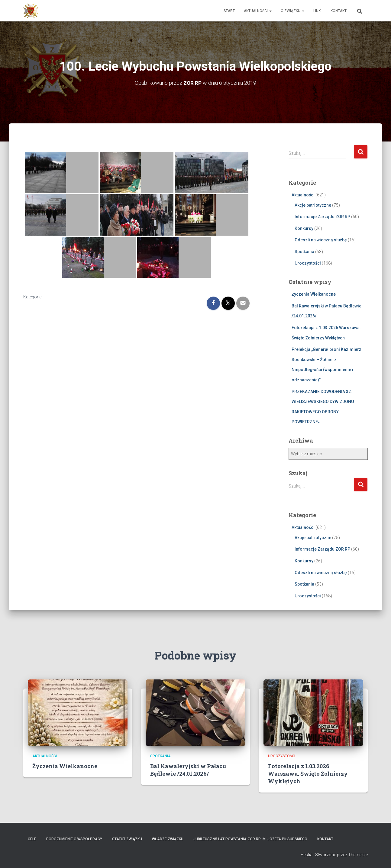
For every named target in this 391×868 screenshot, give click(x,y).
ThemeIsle (358, 854)
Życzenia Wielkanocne (314, 294)
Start (229, 11)
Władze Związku (168, 839)
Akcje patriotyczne (313, 205)
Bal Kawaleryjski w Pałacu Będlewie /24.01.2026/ (188, 769)
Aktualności (258, 11)
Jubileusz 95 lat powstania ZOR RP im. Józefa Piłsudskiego (250, 839)
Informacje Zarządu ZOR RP (322, 217)
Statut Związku (127, 839)
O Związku (292, 11)
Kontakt (339, 11)
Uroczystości (308, 263)
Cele (32, 839)
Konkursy (304, 228)
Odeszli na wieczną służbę (321, 240)
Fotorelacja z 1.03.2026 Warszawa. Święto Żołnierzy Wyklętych (308, 773)
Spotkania (304, 251)
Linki (317, 11)
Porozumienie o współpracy (74, 839)
